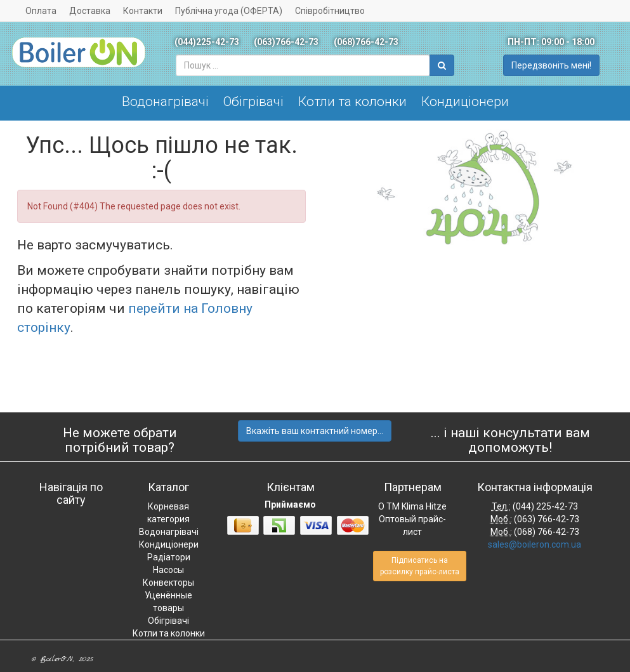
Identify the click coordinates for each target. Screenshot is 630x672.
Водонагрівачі (165, 102)
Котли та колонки (352, 102)
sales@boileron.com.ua (535, 544)
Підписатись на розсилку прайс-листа (420, 566)
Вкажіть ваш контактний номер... (315, 431)
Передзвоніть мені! (551, 65)
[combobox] (303, 65)
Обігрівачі (253, 102)
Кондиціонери (465, 102)
